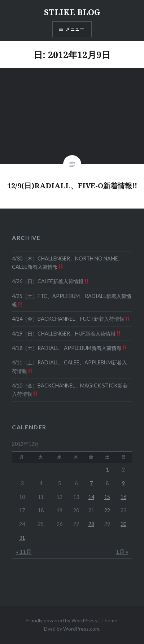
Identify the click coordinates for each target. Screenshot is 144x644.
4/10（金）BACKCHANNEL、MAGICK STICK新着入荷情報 (70, 390)
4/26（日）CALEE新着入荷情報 (50, 281)
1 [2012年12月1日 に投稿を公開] (107, 470)
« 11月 (24, 552)
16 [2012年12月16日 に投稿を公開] (123, 497)
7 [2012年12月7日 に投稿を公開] (91, 483)
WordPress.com (81, 629)
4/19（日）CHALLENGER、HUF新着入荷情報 (66, 334)
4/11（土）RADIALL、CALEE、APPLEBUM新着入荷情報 (69, 367)
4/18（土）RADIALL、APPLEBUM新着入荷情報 (69, 348)
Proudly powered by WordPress (61, 620)
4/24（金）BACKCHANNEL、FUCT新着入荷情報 (71, 319)
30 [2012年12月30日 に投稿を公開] (123, 524)
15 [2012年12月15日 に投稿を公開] (107, 497)
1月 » (122, 552)
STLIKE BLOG (72, 12)
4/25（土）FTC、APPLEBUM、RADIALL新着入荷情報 (72, 300)
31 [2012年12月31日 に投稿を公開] (22, 538)
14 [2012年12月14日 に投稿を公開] (91, 497)
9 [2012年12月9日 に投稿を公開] (123, 483)
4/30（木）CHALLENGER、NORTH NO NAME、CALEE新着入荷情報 (67, 263)
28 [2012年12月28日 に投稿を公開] (91, 524)
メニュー (75, 29)
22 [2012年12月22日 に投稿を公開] (107, 510)
